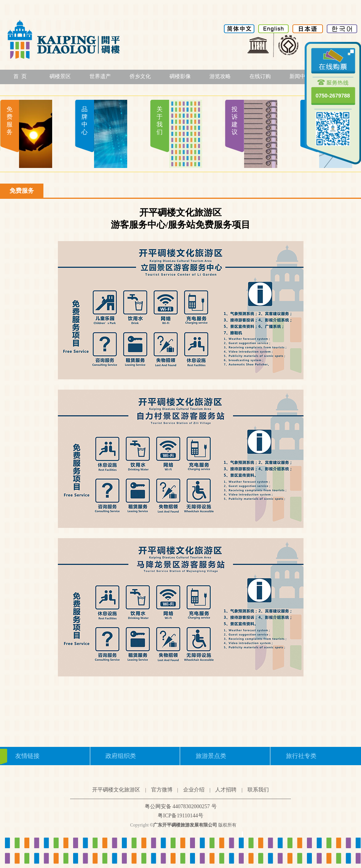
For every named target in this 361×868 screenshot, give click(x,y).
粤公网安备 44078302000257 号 (181, 806)
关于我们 (160, 121)
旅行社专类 (301, 756)
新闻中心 (300, 76)
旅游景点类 (211, 756)
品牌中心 (85, 121)
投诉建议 (235, 121)
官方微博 (162, 790)
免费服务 (10, 121)
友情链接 (27, 756)
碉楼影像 (180, 76)
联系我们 (258, 790)
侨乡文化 (140, 76)
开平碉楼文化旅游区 (116, 790)
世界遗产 (100, 76)
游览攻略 (220, 76)
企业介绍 (194, 790)
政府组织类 (121, 756)
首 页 (20, 76)
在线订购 (260, 76)
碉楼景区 (60, 76)
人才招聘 (226, 790)
